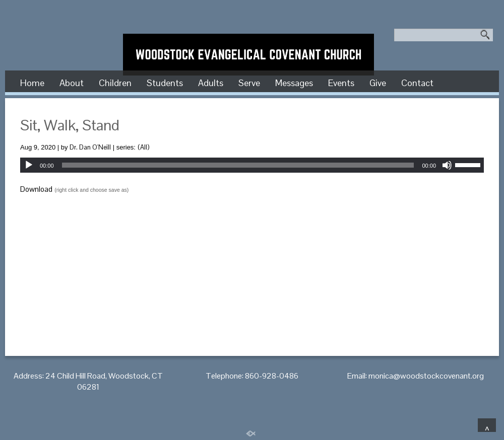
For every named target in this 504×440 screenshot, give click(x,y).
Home (32, 83)
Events (341, 83)
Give (378, 83)
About (72, 83)
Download (36, 189)
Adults (211, 83)
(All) (143, 147)
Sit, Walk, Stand (70, 125)
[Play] (29, 165)
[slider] (238, 165)
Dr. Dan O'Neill (90, 147)
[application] (252, 165)
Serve (249, 83)
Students (165, 83)
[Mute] (447, 165)
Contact (417, 83)
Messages (294, 83)
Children (115, 83)
